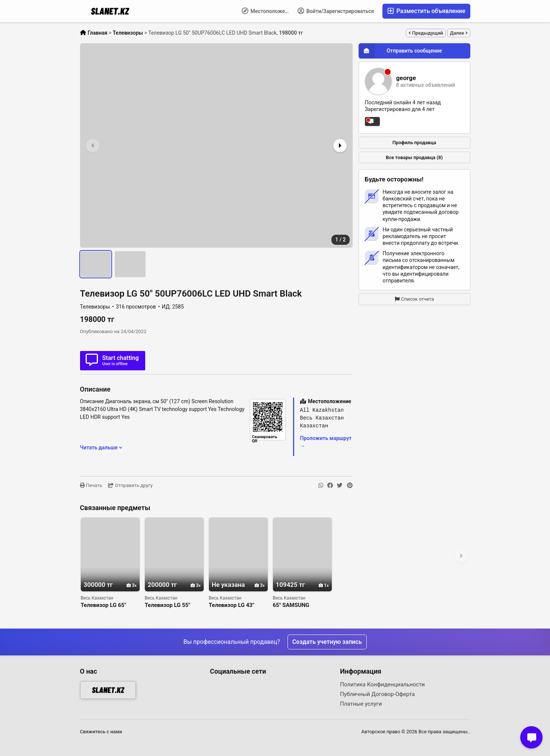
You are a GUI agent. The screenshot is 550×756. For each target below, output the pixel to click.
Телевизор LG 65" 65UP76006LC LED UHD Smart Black (104, 605)
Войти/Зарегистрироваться (336, 11)
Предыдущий (426, 33)
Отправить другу (130, 485)
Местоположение (268, 11)
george (406, 78)
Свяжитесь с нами (101, 732)
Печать (91, 485)
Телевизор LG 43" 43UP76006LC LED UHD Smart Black (233, 605)
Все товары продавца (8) (414, 157)
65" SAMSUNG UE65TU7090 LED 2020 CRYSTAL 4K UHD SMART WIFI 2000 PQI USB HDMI (302, 605)
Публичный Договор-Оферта (377, 694)
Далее (459, 33)
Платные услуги (361, 704)
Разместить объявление (426, 11)
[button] (339, 146)
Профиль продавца (414, 143)
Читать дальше (101, 447)
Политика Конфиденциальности (382, 684)
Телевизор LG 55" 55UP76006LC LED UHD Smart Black (169, 605)
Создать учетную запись (327, 642)
